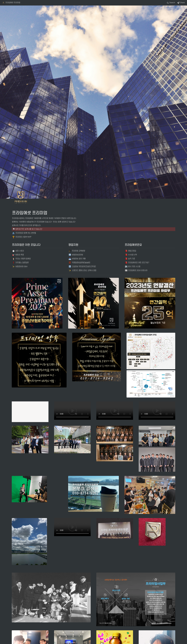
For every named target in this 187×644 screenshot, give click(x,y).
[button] (11, 3)
